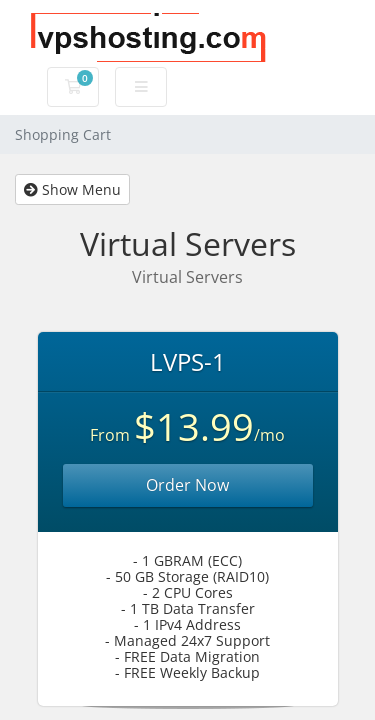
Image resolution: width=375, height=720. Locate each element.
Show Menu (72, 189)
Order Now (187, 485)
